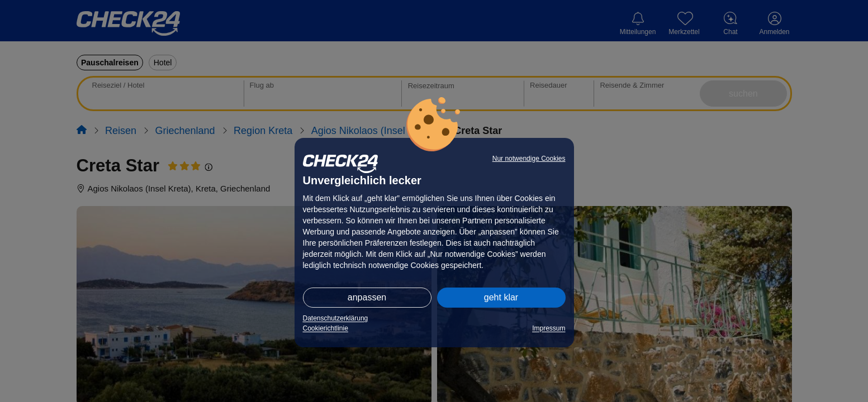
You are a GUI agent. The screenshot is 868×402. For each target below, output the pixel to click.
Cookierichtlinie (326, 328)
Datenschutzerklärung (336, 318)
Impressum (549, 328)
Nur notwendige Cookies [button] (529, 159)
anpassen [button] (367, 297)
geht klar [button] (501, 297)
